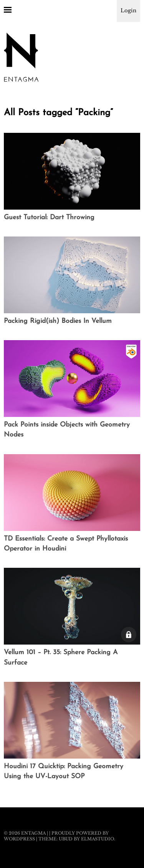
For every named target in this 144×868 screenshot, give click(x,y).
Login (128, 11)
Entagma (33, 833)
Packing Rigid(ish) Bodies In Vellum (58, 321)
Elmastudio (98, 839)
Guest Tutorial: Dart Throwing (49, 217)
